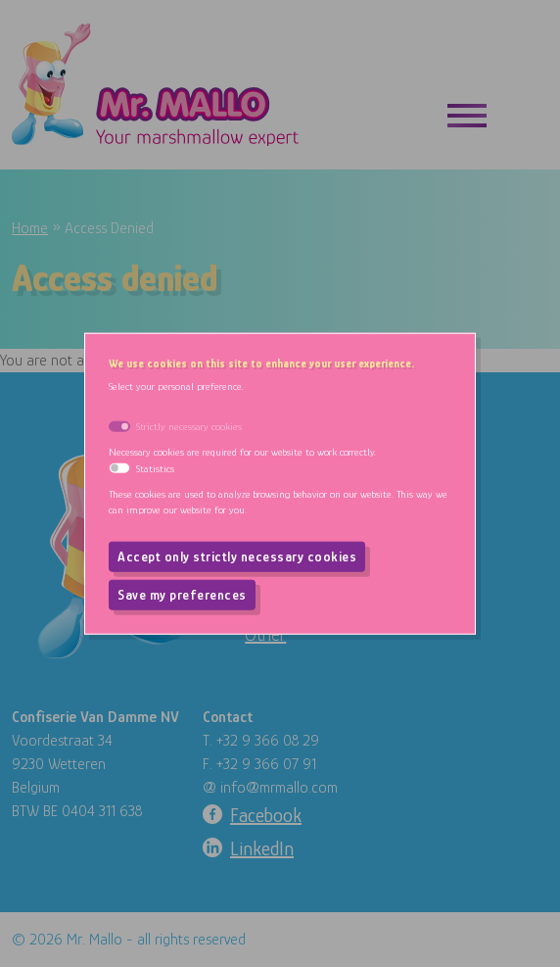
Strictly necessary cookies (189, 425)
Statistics (155, 467)
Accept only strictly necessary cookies (237, 556)
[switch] (119, 468)
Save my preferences (182, 595)
